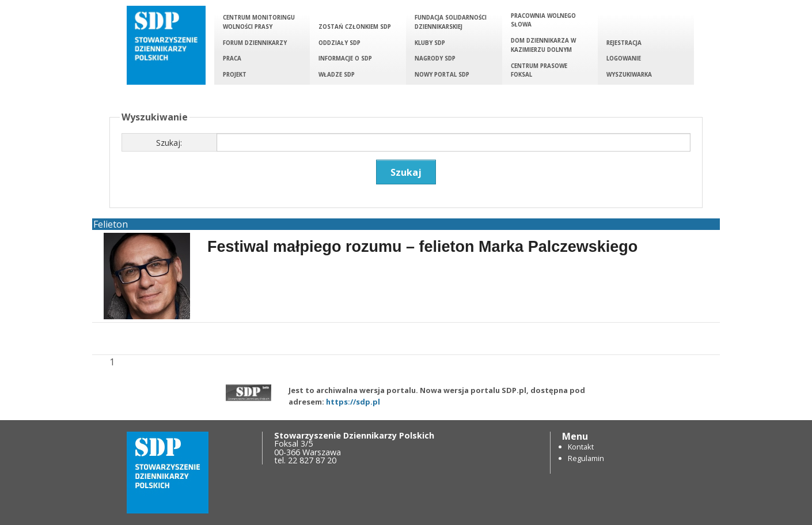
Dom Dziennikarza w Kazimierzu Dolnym (543, 45)
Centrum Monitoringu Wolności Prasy (259, 22)
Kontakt (581, 447)
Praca (232, 58)
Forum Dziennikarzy (255, 43)
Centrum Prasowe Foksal (539, 71)
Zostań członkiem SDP (355, 27)
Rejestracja (624, 43)
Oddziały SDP (339, 43)
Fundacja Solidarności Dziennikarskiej (451, 22)
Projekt (235, 75)
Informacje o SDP (345, 58)
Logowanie (624, 58)
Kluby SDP (430, 43)
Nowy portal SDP (442, 75)
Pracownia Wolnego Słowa (543, 20)
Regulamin (586, 458)
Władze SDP (337, 75)
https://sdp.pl (353, 402)
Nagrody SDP (435, 58)
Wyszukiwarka (629, 75)
